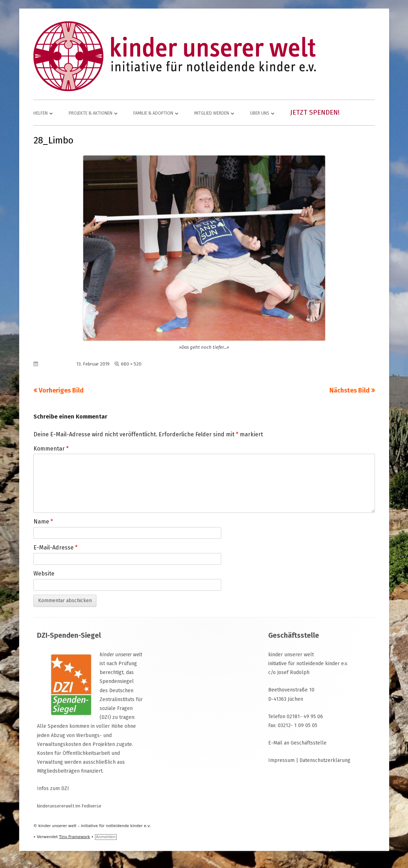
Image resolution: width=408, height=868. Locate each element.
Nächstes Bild (349, 390)
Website (44, 574)
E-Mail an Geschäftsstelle (297, 743)
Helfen (41, 113)
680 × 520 (131, 364)
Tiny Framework (75, 837)
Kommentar (51, 449)
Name (43, 522)
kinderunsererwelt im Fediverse (69, 806)
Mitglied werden (212, 113)
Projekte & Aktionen (91, 113)
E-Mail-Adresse (55, 548)
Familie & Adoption (153, 113)
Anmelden (106, 837)
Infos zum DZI (53, 788)
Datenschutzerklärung (325, 760)
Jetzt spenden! (315, 112)
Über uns (260, 113)
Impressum (281, 760)
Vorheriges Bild (61, 390)
